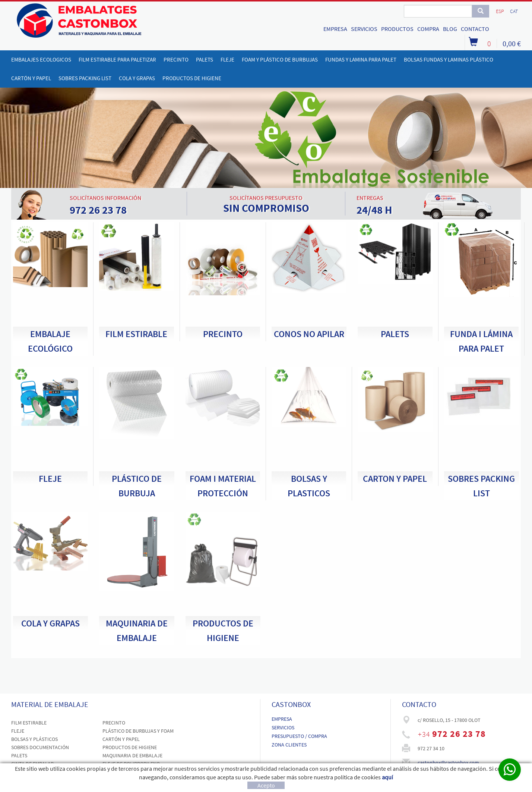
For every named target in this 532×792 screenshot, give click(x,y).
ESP (500, 11)
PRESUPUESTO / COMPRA (299, 736)
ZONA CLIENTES (289, 745)
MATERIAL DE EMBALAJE (50, 704)
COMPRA (428, 29)
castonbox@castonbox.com (448, 763)
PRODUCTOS (397, 29)
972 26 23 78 (459, 734)
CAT (514, 11)
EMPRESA (335, 29)
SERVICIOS (364, 29)
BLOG (450, 29)
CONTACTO (475, 29)
